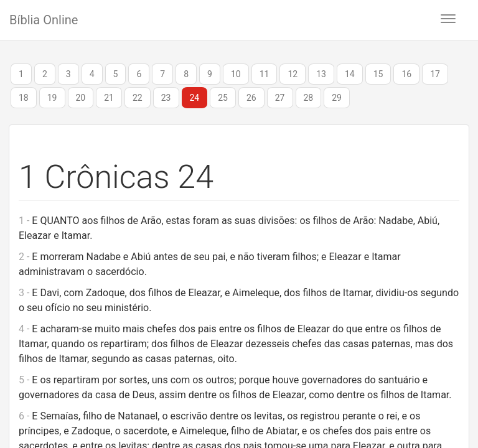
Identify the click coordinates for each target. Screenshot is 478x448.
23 (166, 98)
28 (309, 98)
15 (378, 74)
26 (251, 98)
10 (236, 74)
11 (265, 74)
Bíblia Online (44, 20)
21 (109, 98)
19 (52, 98)
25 (223, 98)
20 (81, 98)
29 (337, 98)
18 (24, 98)
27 (280, 98)
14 (350, 74)
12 (293, 74)
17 (435, 74)
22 (138, 98)
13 (321, 74)
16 (406, 74)
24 (195, 98)
